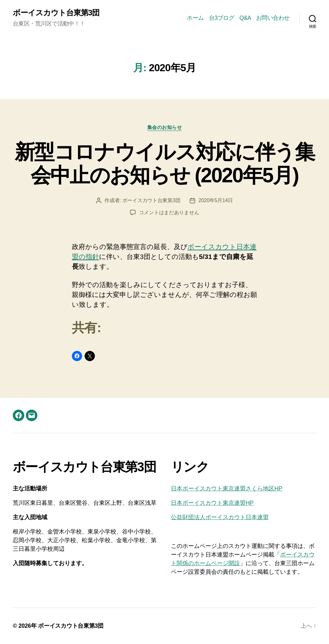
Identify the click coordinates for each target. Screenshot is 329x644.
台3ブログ (222, 18)
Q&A (245, 18)
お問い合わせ (273, 18)
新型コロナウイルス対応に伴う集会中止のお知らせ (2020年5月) (164, 164)
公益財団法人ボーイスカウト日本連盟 (220, 517)
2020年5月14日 (216, 200)
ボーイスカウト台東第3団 (56, 13)
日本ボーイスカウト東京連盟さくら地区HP (227, 489)
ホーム (195, 18)
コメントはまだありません (169, 212)
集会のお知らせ (165, 127)
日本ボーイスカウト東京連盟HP (212, 503)
